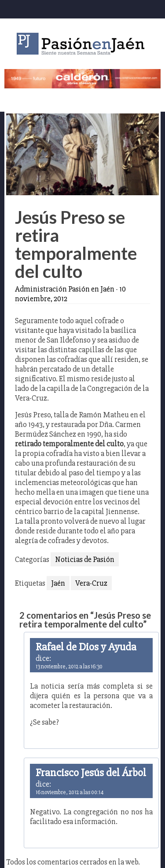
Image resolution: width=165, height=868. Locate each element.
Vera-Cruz (91, 583)
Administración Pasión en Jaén (65, 289)
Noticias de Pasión (85, 559)
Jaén (58, 583)
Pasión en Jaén (83, 44)
